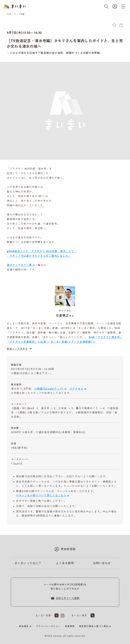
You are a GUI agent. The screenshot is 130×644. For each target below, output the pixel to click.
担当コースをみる (20, 349)
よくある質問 (65, 563)
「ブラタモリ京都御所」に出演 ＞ (28, 342)
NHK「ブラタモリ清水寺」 (106, 337)
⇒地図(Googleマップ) (49, 389)
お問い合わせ (102, 563)
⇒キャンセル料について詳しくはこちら (41, 495)
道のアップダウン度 (19, 265)
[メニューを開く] (123, 6)
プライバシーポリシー (48, 626)
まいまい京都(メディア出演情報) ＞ (73, 342)
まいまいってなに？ (28, 563)
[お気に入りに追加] (114, 25)
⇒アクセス (76, 389)
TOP (9, 14)
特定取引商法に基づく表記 (94, 626)
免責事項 (70, 626)
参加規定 (24, 626)
